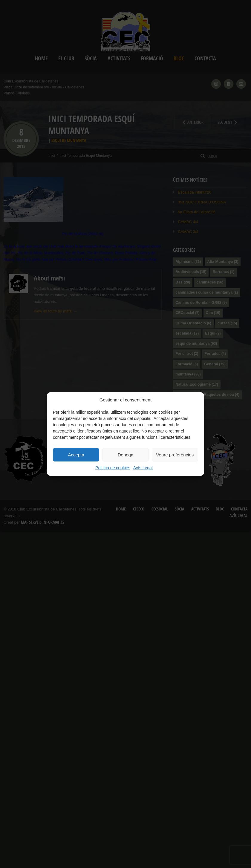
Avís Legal (143, 468)
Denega (126, 455)
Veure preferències (175, 455)
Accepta (76, 455)
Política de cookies (113, 468)
